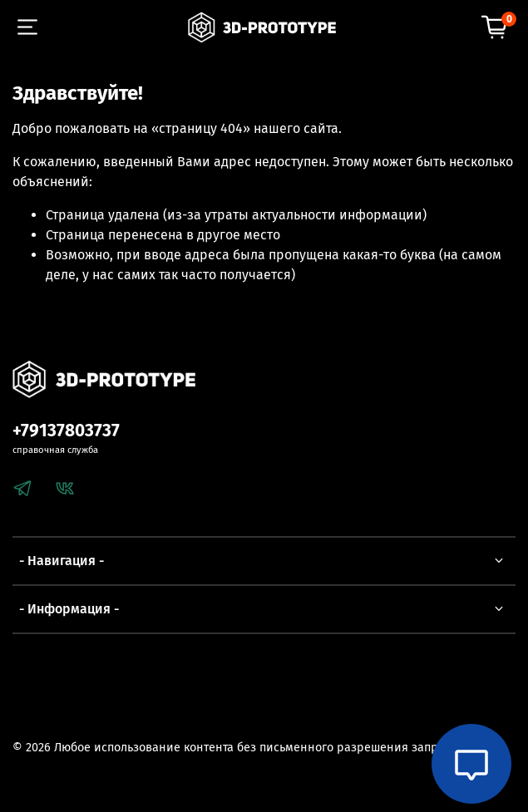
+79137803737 (66, 431)
